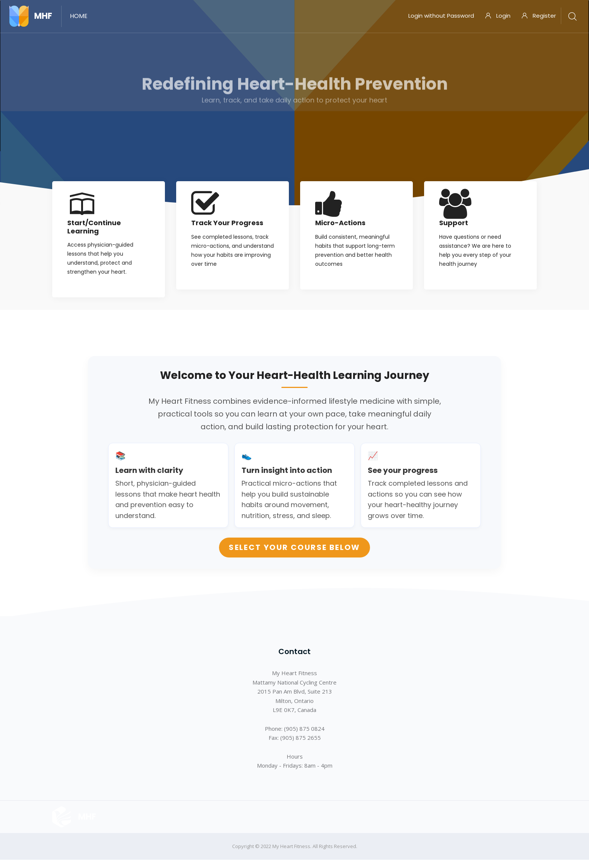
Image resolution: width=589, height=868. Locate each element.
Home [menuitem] (79, 16)
